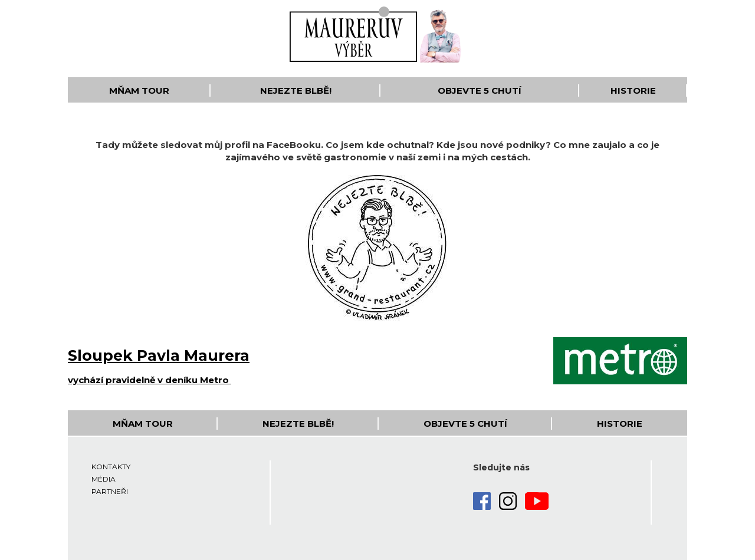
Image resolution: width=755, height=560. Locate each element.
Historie (633, 90)
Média (104, 479)
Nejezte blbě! (296, 90)
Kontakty (111, 467)
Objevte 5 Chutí (480, 90)
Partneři (110, 491)
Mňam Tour (139, 90)
